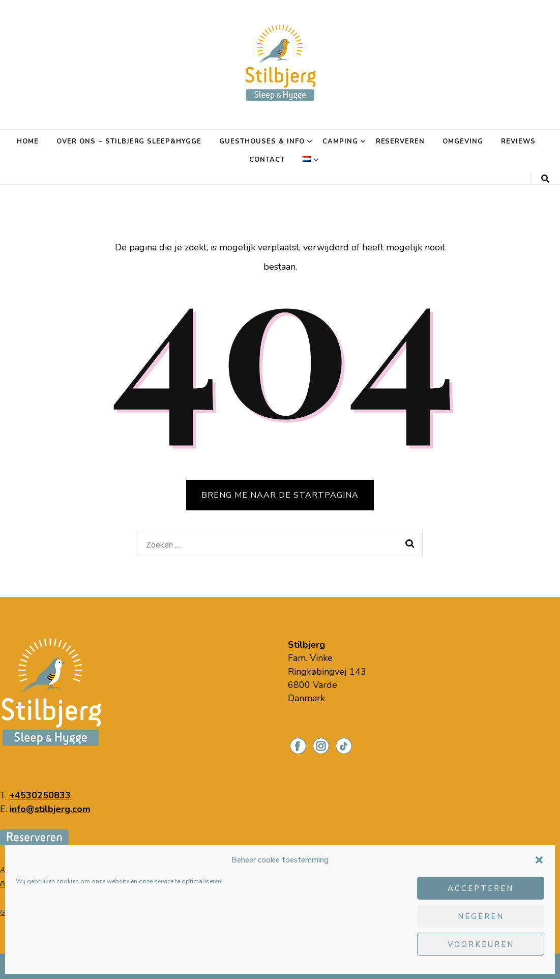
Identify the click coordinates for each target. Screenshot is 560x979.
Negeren (481, 916)
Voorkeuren (481, 944)
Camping (340, 141)
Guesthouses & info (262, 141)
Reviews (518, 141)
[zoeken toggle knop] (545, 179)
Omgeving (463, 141)
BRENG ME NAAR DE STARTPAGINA (280, 495)
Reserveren (401, 141)
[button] (539, 860)
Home (28, 141)
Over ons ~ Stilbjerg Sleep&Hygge (129, 141)
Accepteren (481, 888)
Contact (267, 160)
